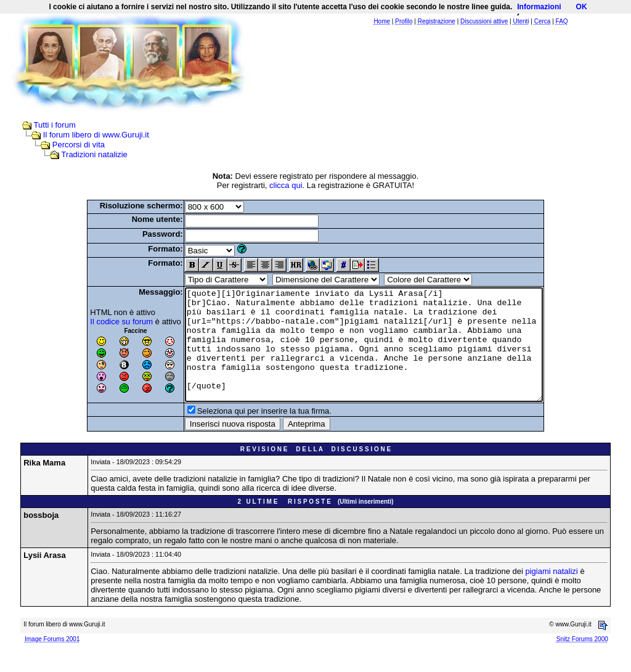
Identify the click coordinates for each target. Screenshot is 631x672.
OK (582, 7)
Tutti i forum (55, 125)
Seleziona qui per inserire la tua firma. (243, 433)
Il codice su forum (100, 322)
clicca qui (286, 185)
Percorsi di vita (79, 145)
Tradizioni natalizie (95, 154)
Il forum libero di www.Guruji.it (96, 135)
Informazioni (539, 7)
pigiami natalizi (552, 593)
